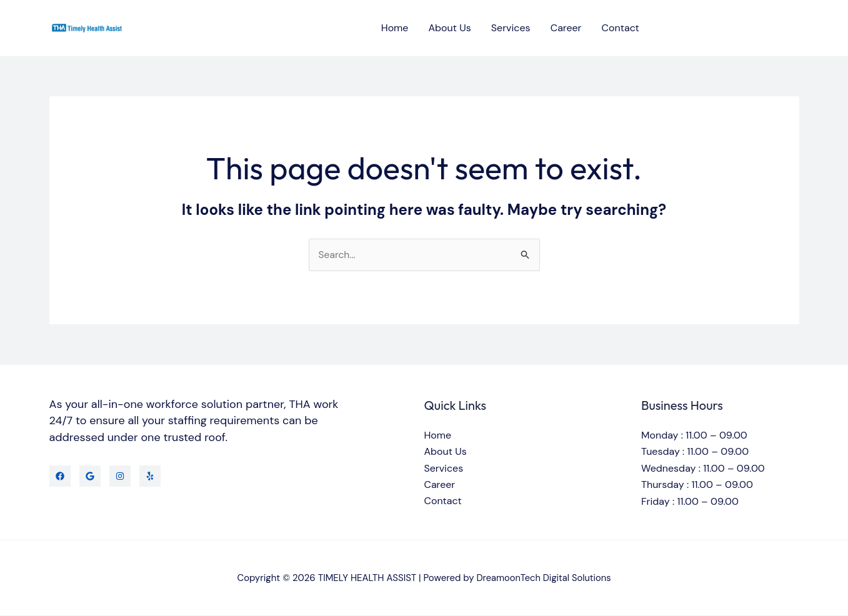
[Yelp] (150, 476)
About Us (449, 28)
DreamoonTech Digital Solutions (544, 578)
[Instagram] (120, 476)
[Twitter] (90, 476)
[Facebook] (60, 476)
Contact (621, 28)
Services (511, 28)
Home (395, 28)
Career (566, 28)
